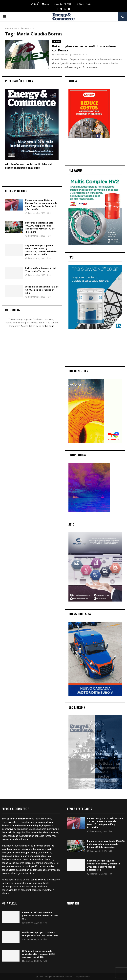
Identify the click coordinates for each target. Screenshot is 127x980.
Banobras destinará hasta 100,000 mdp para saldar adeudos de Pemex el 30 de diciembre (40, 227)
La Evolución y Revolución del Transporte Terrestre (41, 270)
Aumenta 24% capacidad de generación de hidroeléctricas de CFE (40, 916)
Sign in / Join (84, 4)
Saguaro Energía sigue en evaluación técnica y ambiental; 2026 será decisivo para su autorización (41, 250)
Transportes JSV (80, 614)
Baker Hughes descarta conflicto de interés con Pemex (84, 48)
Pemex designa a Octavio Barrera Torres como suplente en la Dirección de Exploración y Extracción (41, 205)
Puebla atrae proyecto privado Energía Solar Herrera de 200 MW (40, 934)
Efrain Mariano (61, 55)
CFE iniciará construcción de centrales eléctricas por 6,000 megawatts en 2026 (38, 954)
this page (49, 326)
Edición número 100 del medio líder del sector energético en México (28, 166)
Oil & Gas (57, 41)
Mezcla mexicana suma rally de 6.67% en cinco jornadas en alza (42, 290)
